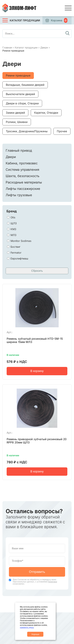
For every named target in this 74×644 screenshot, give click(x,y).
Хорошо (35, 634)
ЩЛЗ (14, 223)
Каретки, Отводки (46, 113)
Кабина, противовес (22, 163)
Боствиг (15, 247)
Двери (44, 48)
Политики (52, 582)
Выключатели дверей (20, 94)
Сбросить (37, 271)
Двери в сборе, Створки (22, 103)
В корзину (37, 371)
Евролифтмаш (19, 258)
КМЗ (13, 229)
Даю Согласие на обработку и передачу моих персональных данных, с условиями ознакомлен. (35, 582)
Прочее (62, 131)
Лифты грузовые (19, 195)
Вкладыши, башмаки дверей (25, 85)
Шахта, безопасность (23, 176)
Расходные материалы (24, 182)
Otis (13, 217)
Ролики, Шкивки (17, 122)
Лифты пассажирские (23, 189)
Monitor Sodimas (21, 241)
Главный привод (19, 151)
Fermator (16, 253)
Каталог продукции (26, 48)
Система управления (22, 170)
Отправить (37, 572)
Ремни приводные (18, 76)
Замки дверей (15, 113)
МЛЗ (13, 235)
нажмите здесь (27, 627)
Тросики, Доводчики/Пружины (27, 131)
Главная (7, 48)
